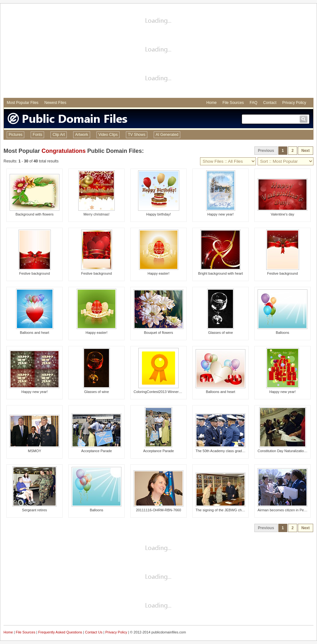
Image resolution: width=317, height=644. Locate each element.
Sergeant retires (35, 510)
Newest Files (55, 103)
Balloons (282, 333)
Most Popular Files (23, 103)
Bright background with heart (220, 273)
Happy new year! (221, 214)
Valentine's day (282, 214)
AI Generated (167, 135)
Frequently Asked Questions (60, 632)
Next (305, 151)
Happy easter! (158, 273)
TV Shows (137, 135)
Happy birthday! (158, 214)
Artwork (82, 135)
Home (212, 103)
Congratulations (64, 151)
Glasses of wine (220, 333)
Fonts (37, 135)
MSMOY (35, 451)
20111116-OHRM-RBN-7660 (158, 510)
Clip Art (59, 135)
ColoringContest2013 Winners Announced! (167, 392)
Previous (266, 151)
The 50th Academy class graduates (223, 451)
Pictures (15, 135)
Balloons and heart (35, 333)
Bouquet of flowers (158, 333)
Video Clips (108, 135)
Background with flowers (34, 214)
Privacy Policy (294, 103)
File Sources (233, 103)
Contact (270, 103)
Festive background (35, 273)
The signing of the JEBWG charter (222, 510)
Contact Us (94, 632)
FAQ (253, 103)
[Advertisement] (158, 51)
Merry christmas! (96, 214)
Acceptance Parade (97, 451)
